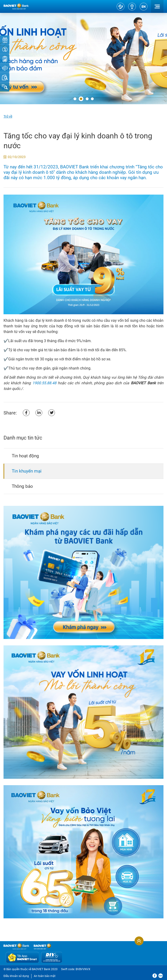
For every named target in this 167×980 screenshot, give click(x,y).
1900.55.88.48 (44, 383)
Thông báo (22, 486)
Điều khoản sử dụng (16, 976)
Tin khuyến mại (27, 471)
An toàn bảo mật (45, 976)
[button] (75, 99)
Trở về (8, 116)
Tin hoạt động (25, 456)
